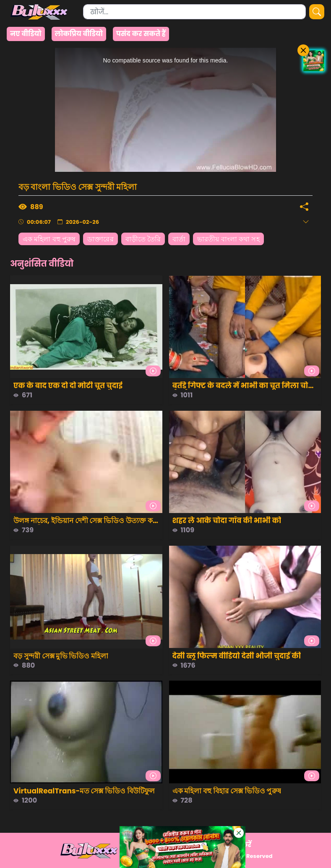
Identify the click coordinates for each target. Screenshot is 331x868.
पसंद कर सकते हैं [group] (141, 34)
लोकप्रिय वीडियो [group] (79, 34)
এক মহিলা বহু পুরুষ (49, 239)
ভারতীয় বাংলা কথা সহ (228, 239)
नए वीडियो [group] (26, 34)
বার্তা (179, 239)
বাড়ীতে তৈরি (143, 239)
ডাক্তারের (100, 239)
